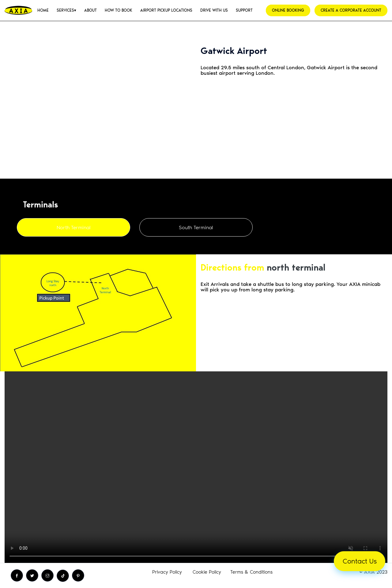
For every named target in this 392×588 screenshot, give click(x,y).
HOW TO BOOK (119, 10)
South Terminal (196, 227)
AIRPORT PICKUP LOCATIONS (166, 10)
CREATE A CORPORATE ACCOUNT (351, 10)
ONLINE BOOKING (288, 10)
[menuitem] (43, 10)
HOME (43, 10)
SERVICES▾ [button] (66, 10)
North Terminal (74, 227)
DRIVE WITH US (214, 10)
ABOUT (90, 10)
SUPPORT (244, 10)
